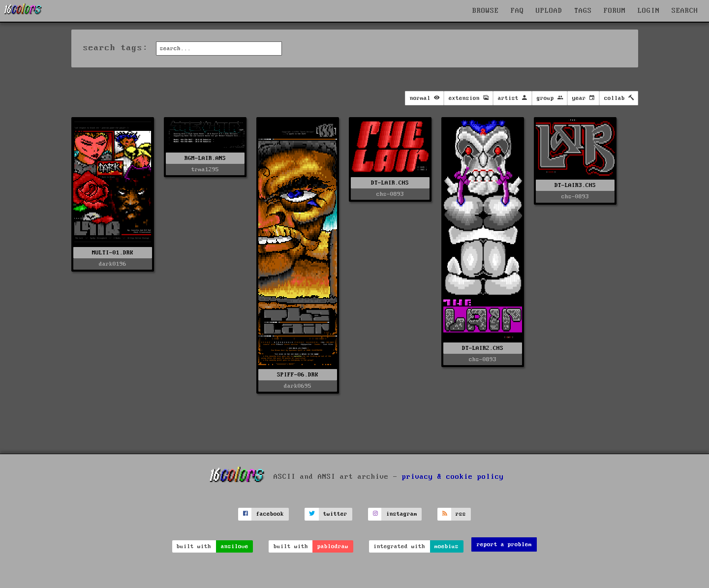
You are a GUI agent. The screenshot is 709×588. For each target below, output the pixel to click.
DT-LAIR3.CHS (575, 185)
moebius (447, 546)
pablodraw (333, 546)
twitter (335, 514)
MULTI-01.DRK (113, 253)
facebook (270, 514)
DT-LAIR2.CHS (483, 348)
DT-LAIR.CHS (390, 183)
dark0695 (298, 386)
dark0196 (113, 264)
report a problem (504, 544)
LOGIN (649, 11)
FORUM (615, 11)
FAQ (517, 11)
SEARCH (685, 11)
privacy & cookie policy (453, 477)
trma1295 (205, 170)
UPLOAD (549, 11)
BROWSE (486, 11)
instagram (402, 514)
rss (461, 514)
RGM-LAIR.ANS (205, 158)
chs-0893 (390, 194)
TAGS (583, 11)
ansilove (235, 546)
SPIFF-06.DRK (298, 375)
